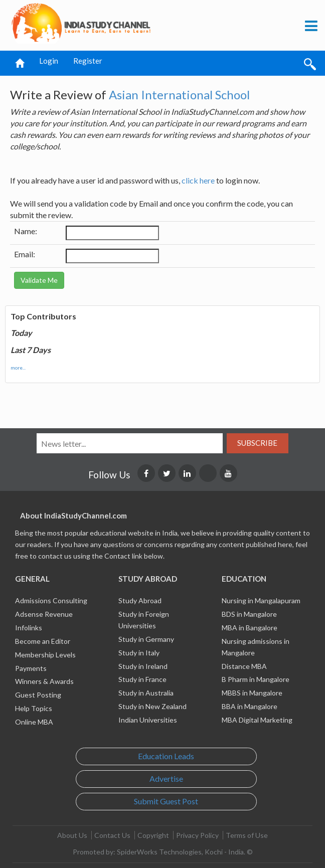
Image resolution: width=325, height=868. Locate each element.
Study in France (142, 679)
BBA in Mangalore (250, 706)
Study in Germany (146, 639)
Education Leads (166, 756)
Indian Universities (148, 720)
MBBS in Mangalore (252, 693)
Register (88, 61)
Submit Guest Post (166, 801)
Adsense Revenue (44, 614)
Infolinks (29, 628)
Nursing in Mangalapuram (261, 600)
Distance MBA (244, 666)
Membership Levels (45, 655)
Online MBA (34, 722)
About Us (72, 835)
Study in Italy (139, 653)
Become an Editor (43, 641)
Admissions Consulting (51, 600)
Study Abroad (140, 600)
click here (198, 180)
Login (49, 61)
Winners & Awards (44, 681)
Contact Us (112, 835)
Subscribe (257, 443)
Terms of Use (247, 835)
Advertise (166, 778)
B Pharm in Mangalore (256, 679)
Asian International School (179, 95)
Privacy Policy (197, 835)
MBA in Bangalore (250, 628)
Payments (31, 668)
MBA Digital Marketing (257, 720)
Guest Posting (38, 695)
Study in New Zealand (152, 706)
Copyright (153, 835)
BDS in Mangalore (249, 614)
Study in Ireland (143, 666)
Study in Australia (146, 693)
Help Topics (34, 708)
